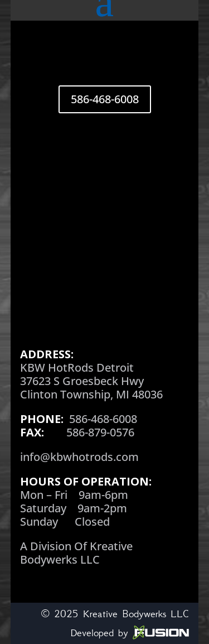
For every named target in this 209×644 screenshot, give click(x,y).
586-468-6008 (105, 99)
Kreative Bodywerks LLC (136, 614)
